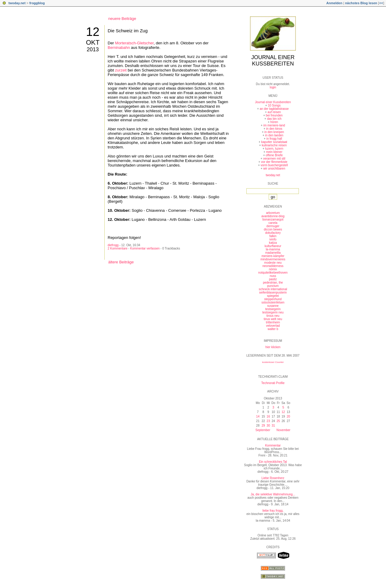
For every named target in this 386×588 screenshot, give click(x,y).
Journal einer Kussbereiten (273, 60)
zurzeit (121, 70)
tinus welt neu (273, 319)
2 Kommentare (118, 248)
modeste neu (273, 263)
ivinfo (273, 239)
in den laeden (274, 135)
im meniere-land (274, 125)
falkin (273, 236)
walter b (273, 329)
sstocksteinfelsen (273, 302)
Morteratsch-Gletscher (134, 43)
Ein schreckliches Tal (273, 462)
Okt (93, 42)
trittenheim (273, 322)
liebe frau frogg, (273, 511)
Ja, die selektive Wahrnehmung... (273, 494)
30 (268, 426)
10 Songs (274, 105)
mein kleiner (274, 152)
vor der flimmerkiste (274, 162)
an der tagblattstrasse (274, 109)
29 (263, 426)
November (283, 430)
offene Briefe (274, 155)
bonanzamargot (273, 219)
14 (258, 416)
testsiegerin (273, 309)
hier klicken (273, 347)
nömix (273, 269)
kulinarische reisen (274, 145)
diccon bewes (273, 229)
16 (268, 416)
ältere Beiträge (121, 262)
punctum (273, 286)
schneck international (273, 289)
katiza (273, 243)
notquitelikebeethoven (273, 273)
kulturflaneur (273, 246)
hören (274, 122)
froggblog (37, 3)
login (273, 87)
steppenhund (273, 299)
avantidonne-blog (273, 216)
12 (93, 32)
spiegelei (273, 296)
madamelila (273, 253)
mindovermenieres (273, 259)
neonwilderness (273, 266)
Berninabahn (119, 48)
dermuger (273, 226)
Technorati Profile (273, 383)
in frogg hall (274, 139)
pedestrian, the (273, 283)
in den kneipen (274, 132)
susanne (273, 306)
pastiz (273, 279)
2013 (93, 49)
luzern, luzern (274, 149)
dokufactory (273, 233)
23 (268, 421)
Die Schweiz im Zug (128, 31)
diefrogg (113, 245)
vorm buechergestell (274, 165)
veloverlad (273, 326)
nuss (273, 276)
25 (278, 421)
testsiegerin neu (273, 312)
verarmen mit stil (274, 159)
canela (273, 223)
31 (273, 426)
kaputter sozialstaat (274, 142)
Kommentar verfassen (145, 248)
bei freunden (274, 115)
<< (381, 3)
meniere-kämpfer (273, 256)
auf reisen (274, 112)
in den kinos (274, 129)
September (263, 430)
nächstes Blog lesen (361, 3)
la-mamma (273, 249)
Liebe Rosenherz (273, 478)
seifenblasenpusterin (273, 292)
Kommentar (273, 445)
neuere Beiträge (122, 19)
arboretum (273, 213)
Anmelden (334, 3)
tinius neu (273, 316)
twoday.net (17, 3)
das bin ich (274, 119)
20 (288, 416)
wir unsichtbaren (274, 168)
